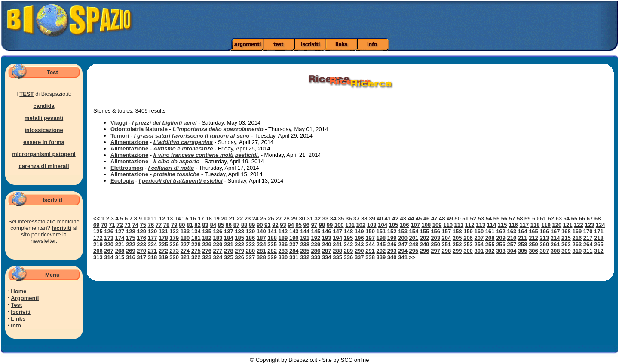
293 (392, 251)
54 (489, 219)
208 (490, 238)
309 (566, 251)
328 (261, 257)
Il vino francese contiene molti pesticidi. (206, 155)
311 (588, 251)
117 (524, 225)
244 (370, 244)
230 (218, 244)
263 (577, 244)
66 (582, 219)
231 (229, 244)
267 (109, 251)
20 (224, 219)
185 (239, 238)
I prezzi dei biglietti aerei (164, 123)
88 (244, 225)
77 (159, 225)
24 (255, 219)
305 (523, 251)
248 (414, 244)
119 (546, 225)
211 (523, 238)
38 (364, 219)
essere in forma (44, 142)
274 (185, 251)
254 (479, 244)
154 (414, 231)
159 (468, 231)
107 (415, 225)
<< (97, 219)
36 (349, 219)
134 (196, 231)
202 (425, 238)
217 (588, 238)
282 (272, 251)
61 (543, 219)
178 (163, 238)
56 (504, 219)
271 (153, 251)
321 (185, 257)
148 (349, 231)
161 (490, 231)
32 (318, 219)
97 (314, 225)
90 (260, 225)
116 (513, 225)
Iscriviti (61, 228)
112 (470, 225)
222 (131, 244)
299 (457, 251)
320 (174, 257)
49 (450, 219)
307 (544, 251)
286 (316, 251)
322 (196, 257)
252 (457, 244)
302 (490, 251)
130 (153, 231)
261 (555, 244)
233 (251, 244)
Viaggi (119, 123)
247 (403, 244)
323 (207, 257)
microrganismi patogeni (44, 154)
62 (551, 219)
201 (414, 238)
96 (306, 225)
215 (566, 238)
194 (337, 238)
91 (267, 225)
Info (16, 326)
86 (229, 225)
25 (263, 219)
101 (350, 225)
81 (190, 225)
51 (465, 219)
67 (590, 219)
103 (372, 225)
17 (201, 219)
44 (411, 219)
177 (153, 238)
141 (272, 231)
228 (196, 244)
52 (473, 219)
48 (442, 219)
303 (501, 251)
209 (501, 238)
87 (236, 225)
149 (359, 231)
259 (533, 244)
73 (127, 225)
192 (316, 238)
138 (239, 231)
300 (468, 251)
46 (426, 219)
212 (533, 238)
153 (403, 231)
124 (601, 225)
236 (283, 244)
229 (207, 244)
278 (229, 251)
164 (523, 231)
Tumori (120, 136)
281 (261, 251)
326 (239, 257)
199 (392, 238)
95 (298, 225)
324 (218, 257)
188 (272, 238)
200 (403, 238)
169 (577, 231)
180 (185, 238)
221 (120, 244)
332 (305, 257)
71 (112, 225)
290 (359, 251)
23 (248, 219)
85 (221, 225)
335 (337, 257)
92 (275, 225)
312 (599, 251)
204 (447, 238)
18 (208, 219)
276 (207, 251)
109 (437, 225)
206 (468, 238)
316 (131, 257)
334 (327, 257)
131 (163, 231)
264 (588, 244)
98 (322, 225)
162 (501, 231)
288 (337, 251)
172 (98, 238)
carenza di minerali (44, 166)
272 (163, 251)
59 (527, 219)
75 (143, 225)
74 (135, 225)
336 (349, 257)
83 (205, 225)
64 (567, 219)
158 (457, 231)
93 (283, 225)
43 (403, 219)
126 (109, 231)
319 (163, 257)
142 (283, 231)
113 (481, 225)
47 (434, 219)
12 (162, 219)
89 (252, 225)
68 (598, 219)
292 (381, 251)
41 (387, 219)
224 (153, 244)
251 (447, 244)
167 (555, 231)
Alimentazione (129, 142)
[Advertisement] (435, 19)
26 (271, 219)
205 (457, 238)
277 (218, 251)
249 (425, 244)
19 (216, 219)
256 (501, 244)
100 (339, 225)
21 (232, 219)
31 (309, 219)
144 (305, 231)
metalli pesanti (44, 118)
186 (251, 238)
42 (395, 219)
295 (414, 251)
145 (316, 231)
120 (557, 225)
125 (98, 231)
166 (544, 231)
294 (403, 251)
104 (383, 225)
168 (566, 231)
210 (512, 238)
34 (333, 219)
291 (370, 251)
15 (185, 219)
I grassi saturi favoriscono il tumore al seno (192, 136)
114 (492, 225)
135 (207, 231)
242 (349, 244)
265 (599, 244)
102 (361, 225)
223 (141, 244)
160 (479, 231)
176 (141, 238)
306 (533, 251)
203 (435, 238)
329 (272, 257)
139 (251, 231)
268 (120, 251)
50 (457, 219)
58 (520, 219)
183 (218, 238)
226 (174, 244)
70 (104, 225)
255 (490, 244)
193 (327, 238)
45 (419, 219)
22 (240, 219)
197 (370, 238)
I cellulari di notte (171, 168)
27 (279, 219)
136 (218, 231)
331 (294, 257)
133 (185, 231)
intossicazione (44, 130)
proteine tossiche (177, 174)
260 (544, 244)
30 (302, 219)
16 (193, 219)
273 (174, 251)
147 (337, 231)
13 (170, 219)
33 (325, 219)
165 (533, 231)
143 (294, 231)
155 (425, 231)
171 (599, 231)
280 (251, 251)
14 (178, 219)
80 (182, 225)
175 (131, 238)
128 (131, 231)
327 (251, 257)
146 (327, 231)
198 (381, 238)
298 (447, 251)
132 (174, 231)
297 (435, 251)
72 (120, 225)
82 (197, 225)
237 (294, 244)
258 (523, 244)
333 (316, 257)
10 (147, 219)
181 (196, 238)
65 (574, 219)
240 (327, 244)
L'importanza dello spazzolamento (218, 129)
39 (372, 219)
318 (153, 257)
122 (579, 225)
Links (18, 319)
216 (577, 238)
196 (359, 238)
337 (359, 257)
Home (18, 291)
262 (566, 244)
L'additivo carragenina (183, 142)
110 (448, 225)
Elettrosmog (127, 168)
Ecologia (122, 181)
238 (305, 244)
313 (98, 257)
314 (109, 257)
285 (305, 251)
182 (207, 238)
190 (294, 238)
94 (291, 225)
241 (337, 244)
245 (381, 244)
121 (568, 225)
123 (589, 225)
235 (272, 244)
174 (120, 238)
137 (229, 231)
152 (392, 231)
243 (359, 244)
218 (599, 238)
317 (141, 257)
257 (512, 244)
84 (213, 225)
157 (447, 231)
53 (481, 219)
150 (370, 231)
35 (341, 219)
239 (316, 244)
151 (381, 231)
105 (394, 225)
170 (588, 231)
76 (151, 225)
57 (512, 219)
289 (349, 251)
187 (261, 238)
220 (109, 244)
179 (174, 238)
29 (294, 219)
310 (577, 251)
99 (330, 225)
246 (392, 244)
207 (479, 238)
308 (555, 251)
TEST (26, 94)
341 (403, 257)
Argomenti (25, 298)
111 (459, 225)
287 (327, 251)
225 (163, 244)
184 (229, 238)
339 (381, 257)
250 (435, 244)
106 (404, 225)
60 (535, 219)
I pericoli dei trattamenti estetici (181, 181)
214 (555, 238)
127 (120, 231)
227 (185, 244)
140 (261, 231)
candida (44, 106)
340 (392, 257)
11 (154, 219)
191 (305, 238)
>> (412, 257)
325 (229, 257)
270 (141, 251)
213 (544, 238)
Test (16, 305)
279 (239, 251)
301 (479, 251)
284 (294, 251)
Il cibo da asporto (177, 161)
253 (468, 244)
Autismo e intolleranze (183, 148)
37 (356, 219)
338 (370, 257)
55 (496, 219)
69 (96, 225)
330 (283, 257)
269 (131, 251)
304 (512, 251)
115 (503, 225)
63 (558, 219)
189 (283, 238)
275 (196, 251)
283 (283, 251)
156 (435, 231)
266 (98, 251)
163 (512, 231)
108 (426, 225)
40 (380, 219)
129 (141, 231)
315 (120, 257)
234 (261, 244)
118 (535, 225)
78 (166, 225)
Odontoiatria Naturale (139, 129)
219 (98, 244)
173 (109, 238)
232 (239, 244)
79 (174, 225)
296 (425, 251)
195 (349, 238)
